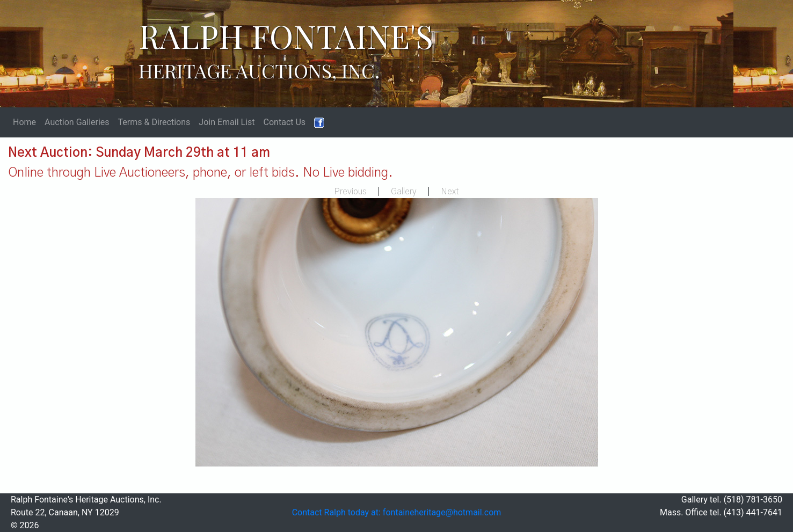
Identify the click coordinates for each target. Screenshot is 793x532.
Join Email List (227, 122)
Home (24, 122)
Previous (350, 192)
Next (450, 192)
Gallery (404, 192)
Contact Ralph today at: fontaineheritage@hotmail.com (397, 512)
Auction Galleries (77, 122)
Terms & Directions (154, 122)
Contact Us (285, 122)
